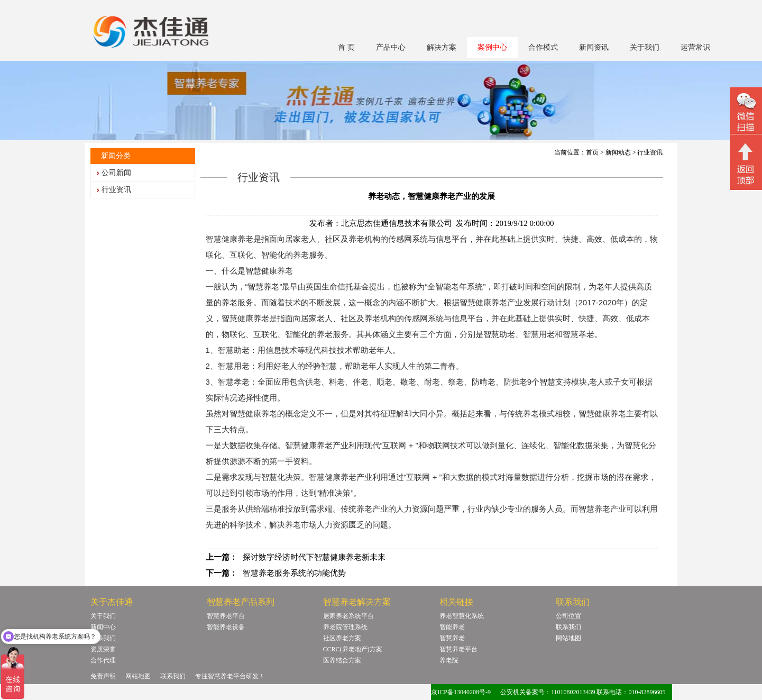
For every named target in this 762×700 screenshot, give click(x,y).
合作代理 (103, 660)
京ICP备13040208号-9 (461, 692)
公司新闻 (116, 173)
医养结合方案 (342, 660)
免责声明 (103, 676)
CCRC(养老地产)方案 (353, 649)
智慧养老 (452, 638)
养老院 (449, 660)
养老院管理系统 (345, 627)
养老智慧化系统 (462, 616)
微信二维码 (746, 112)
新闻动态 (618, 152)
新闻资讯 (594, 47)
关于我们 (645, 47)
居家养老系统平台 (348, 616)
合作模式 (543, 47)
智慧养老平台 (226, 616)
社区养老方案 (342, 638)
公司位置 (568, 616)
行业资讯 (116, 190)
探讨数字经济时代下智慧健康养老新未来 (314, 557)
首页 (592, 152)
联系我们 (103, 638)
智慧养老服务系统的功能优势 (294, 573)
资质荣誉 (103, 649)
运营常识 (695, 47)
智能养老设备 (226, 627)
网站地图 (568, 638)
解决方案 (442, 47)
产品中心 (391, 47)
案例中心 (492, 47)
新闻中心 (103, 627)
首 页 (346, 47)
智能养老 (452, 627)
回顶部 (746, 163)
